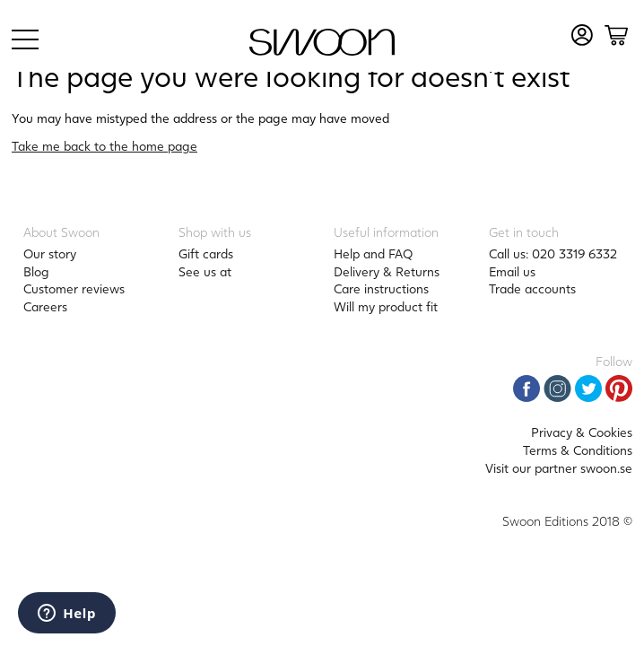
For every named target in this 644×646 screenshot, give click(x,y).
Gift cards (206, 253)
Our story (50, 253)
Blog (36, 271)
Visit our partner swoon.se (559, 468)
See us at (205, 271)
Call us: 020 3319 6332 (553, 253)
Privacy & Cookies (582, 432)
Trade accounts (532, 288)
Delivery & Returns (387, 271)
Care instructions (381, 288)
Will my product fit (386, 306)
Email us (512, 271)
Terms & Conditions (578, 450)
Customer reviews (74, 288)
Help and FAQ (373, 253)
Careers (45, 306)
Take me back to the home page (104, 146)
